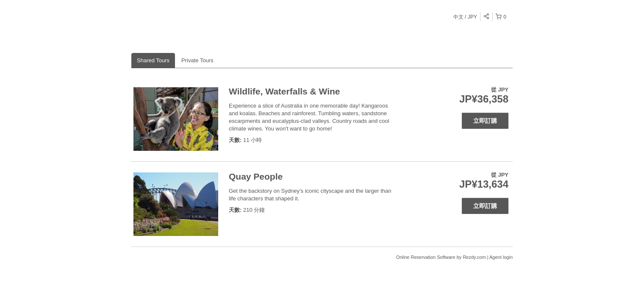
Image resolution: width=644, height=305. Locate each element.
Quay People (256, 176)
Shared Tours (153, 60)
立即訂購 (485, 121)
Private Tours (197, 60)
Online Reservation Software (426, 257)
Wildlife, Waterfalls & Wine (285, 91)
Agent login (501, 257)
